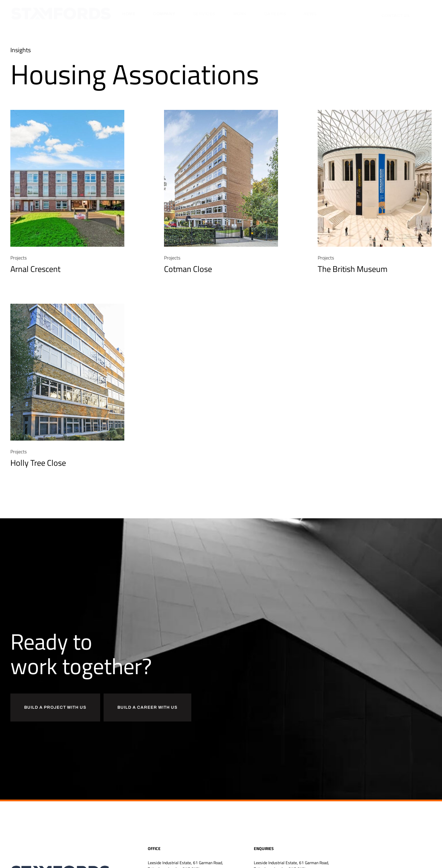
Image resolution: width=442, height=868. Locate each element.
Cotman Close (188, 269)
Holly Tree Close (38, 463)
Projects (19, 258)
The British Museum (353, 269)
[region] (90, 808)
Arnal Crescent (35, 269)
